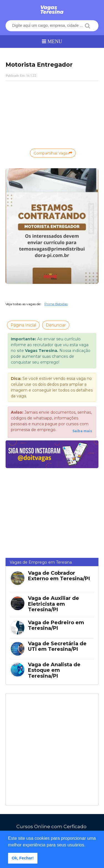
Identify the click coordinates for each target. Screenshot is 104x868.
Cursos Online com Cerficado (51, 826)
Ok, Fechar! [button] (23, 858)
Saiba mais (82, 431)
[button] (88, 845)
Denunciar (56, 325)
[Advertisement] (52, 114)
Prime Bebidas (56, 304)
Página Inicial (23, 325)
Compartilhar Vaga (53, 153)
